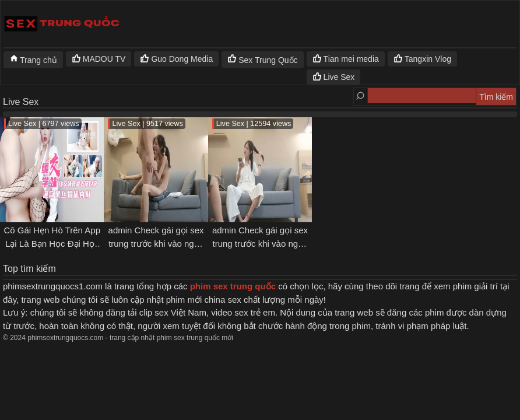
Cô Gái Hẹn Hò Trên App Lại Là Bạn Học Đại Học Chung (52, 243)
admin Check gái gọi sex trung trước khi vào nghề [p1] (260, 243)
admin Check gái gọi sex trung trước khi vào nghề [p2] (156, 243)
